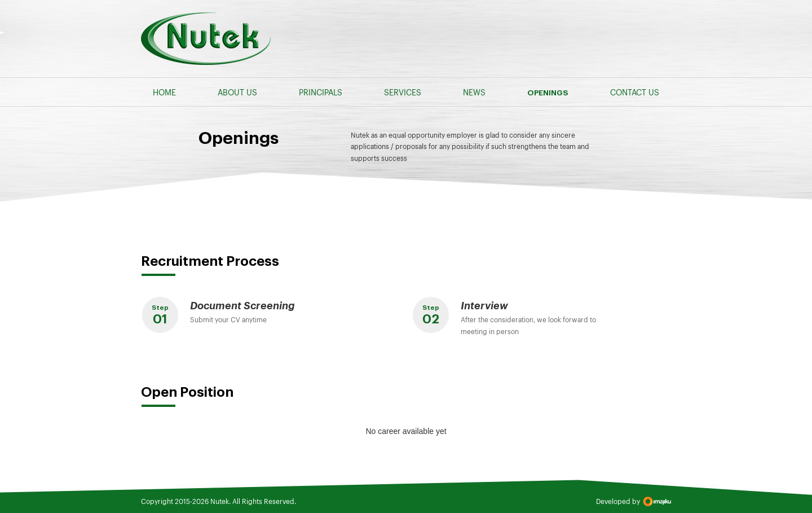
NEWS (474, 92)
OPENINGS (548, 93)
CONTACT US (635, 92)
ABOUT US (237, 92)
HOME (164, 92)
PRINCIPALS (321, 92)
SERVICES (403, 92)
